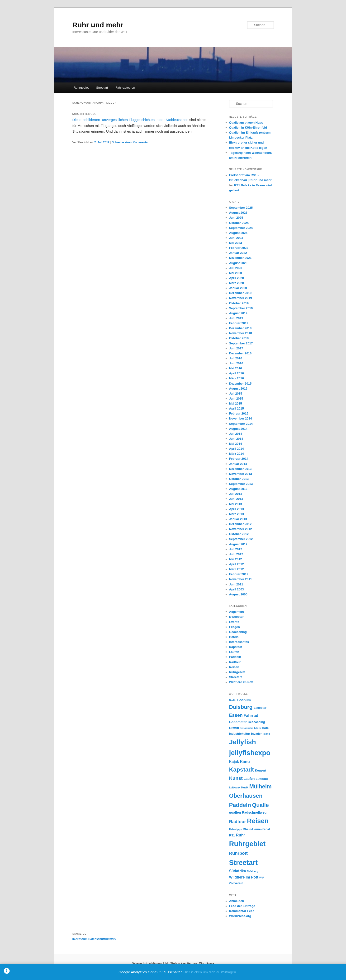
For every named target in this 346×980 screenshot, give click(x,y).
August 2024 (238, 233)
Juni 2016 (236, 363)
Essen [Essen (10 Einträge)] (236, 715)
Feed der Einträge (242, 906)
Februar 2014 (239, 459)
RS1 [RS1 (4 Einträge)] (232, 835)
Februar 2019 (239, 323)
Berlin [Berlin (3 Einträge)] (233, 700)
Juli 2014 (236, 434)
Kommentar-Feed (242, 911)
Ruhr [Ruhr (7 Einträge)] (240, 835)
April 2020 (237, 278)
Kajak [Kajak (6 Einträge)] (234, 762)
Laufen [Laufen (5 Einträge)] (249, 779)
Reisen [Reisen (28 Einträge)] (258, 821)
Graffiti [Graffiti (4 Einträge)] (234, 728)
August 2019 (238, 313)
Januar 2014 (238, 464)
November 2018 (241, 333)
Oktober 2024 (239, 223)
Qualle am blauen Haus (246, 123)
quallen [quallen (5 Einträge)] (235, 812)
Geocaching (238, 632)
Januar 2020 (238, 288)
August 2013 (238, 489)
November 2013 (241, 474)
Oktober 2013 (239, 479)
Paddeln (235, 657)
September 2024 (241, 228)
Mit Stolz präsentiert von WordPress (190, 963)
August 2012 (238, 544)
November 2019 (241, 298)
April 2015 (237, 408)
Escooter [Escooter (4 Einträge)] (260, 708)
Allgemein (237, 612)
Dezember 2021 (240, 258)
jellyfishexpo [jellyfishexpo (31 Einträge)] (250, 753)
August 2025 (238, 213)
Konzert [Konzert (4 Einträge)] (261, 771)
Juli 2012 (236, 549)
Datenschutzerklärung (147, 963)
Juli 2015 (236, 393)
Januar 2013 (238, 519)
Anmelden (237, 901)
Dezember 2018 (240, 328)
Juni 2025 (236, 218)
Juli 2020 (236, 268)
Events (234, 622)
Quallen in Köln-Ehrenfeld (248, 128)
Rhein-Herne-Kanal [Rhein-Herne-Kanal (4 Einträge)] (256, 829)
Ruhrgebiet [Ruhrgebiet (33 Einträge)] (247, 844)
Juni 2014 (236, 439)
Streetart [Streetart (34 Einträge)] (244, 862)
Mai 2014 (236, 444)
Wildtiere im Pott (241, 682)
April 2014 (237, 449)
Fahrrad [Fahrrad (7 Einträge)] (251, 716)
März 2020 (237, 283)
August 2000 (238, 594)
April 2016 (237, 373)
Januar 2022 (238, 253)
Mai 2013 (236, 504)
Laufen (234, 652)
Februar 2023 (239, 248)
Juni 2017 (236, 348)
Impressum (80, 939)
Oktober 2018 (239, 338)
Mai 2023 (236, 243)
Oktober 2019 (239, 303)
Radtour (235, 662)
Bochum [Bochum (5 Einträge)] (244, 700)
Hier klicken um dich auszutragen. (210, 972)
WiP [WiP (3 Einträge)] (262, 878)
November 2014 (241, 418)
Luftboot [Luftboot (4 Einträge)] (262, 779)
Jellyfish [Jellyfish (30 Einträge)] (243, 742)
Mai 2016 (236, 368)
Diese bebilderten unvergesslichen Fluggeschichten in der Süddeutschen (130, 120)
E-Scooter (236, 617)
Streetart (102, 88)
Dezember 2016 (240, 353)
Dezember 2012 (240, 524)
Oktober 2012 (239, 534)
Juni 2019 (236, 318)
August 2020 (238, 263)
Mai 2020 (236, 273)
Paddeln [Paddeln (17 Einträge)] (240, 805)
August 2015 (238, 389)
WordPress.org (240, 916)
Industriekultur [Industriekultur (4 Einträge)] (240, 734)
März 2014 (237, 454)
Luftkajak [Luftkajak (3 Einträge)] (235, 787)
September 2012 (241, 539)
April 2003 (237, 589)
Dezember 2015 (240, 384)
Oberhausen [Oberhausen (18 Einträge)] (246, 796)
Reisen (234, 667)
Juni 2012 (236, 554)
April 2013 (237, 509)
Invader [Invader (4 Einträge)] (256, 734)
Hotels (234, 637)
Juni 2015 (236, 398)
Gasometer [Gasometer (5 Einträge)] (238, 722)
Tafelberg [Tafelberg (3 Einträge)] (253, 871)
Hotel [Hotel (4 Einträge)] (266, 728)
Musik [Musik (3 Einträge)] (245, 787)
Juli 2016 (236, 358)
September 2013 (241, 484)
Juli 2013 (236, 494)
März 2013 (237, 514)
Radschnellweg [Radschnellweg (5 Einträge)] (254, 812)
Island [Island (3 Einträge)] (266, 734)
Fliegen (235, 627)
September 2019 (241, 308)
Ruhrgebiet (81, 88)
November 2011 (241, 579)
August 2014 (238, 429)
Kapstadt (236, 647)
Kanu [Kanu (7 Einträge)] (245, 762)
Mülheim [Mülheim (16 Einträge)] (261, 787)
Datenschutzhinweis (102, 939)
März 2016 (237, 378)
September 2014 (241, 424)
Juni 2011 (236, 584)
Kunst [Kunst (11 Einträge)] (236, 778)
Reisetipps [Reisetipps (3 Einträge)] (236, 829)
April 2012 (237, 564)
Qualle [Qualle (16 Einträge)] (260, 805)
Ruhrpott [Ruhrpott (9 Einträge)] (238, 853)
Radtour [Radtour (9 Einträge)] (238, 822)
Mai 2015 (236, 403)
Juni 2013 (236, 499)
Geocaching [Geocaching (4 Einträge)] (256, 722)
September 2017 (241, 343)
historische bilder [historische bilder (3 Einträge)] (250, 728)
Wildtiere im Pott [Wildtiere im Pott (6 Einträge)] (244, 877)
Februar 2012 (239, 574)
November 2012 (241, 529)
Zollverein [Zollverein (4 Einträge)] (236, 883)
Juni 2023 (236, 238)
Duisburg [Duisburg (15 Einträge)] (241, 707)
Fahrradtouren (125, 88)
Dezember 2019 (240, 293)
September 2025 (241, 208)
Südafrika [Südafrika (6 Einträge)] (238, 871)
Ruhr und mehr (98, 25)
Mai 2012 (236, 559)
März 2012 (237, 569)
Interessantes (239, 642)
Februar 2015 (239, 413)
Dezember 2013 (240, 469)
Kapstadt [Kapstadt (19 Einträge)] (242, 770)
